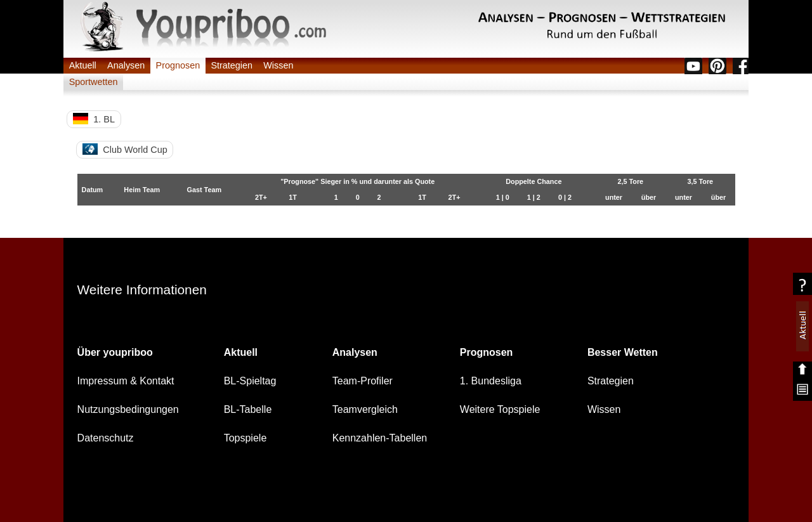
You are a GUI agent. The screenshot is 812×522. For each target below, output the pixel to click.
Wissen (278, 65)
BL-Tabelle (248, 409)
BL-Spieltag (250, 381)
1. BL (94, 119)
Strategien (232, 65)
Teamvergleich (365, 409)
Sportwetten (94, 82)
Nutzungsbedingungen (128, 409)
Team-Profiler (363, 381)
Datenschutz (106, 438)
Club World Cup (125, 149)
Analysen (126, 65)
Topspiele (246, 438)
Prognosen (178, 65)
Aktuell (83, 65)
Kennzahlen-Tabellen (380, 438)
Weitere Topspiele (500, 409)
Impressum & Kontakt (126, 381)
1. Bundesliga (491, 381)
